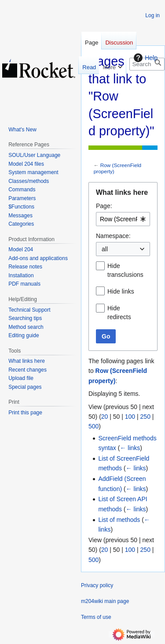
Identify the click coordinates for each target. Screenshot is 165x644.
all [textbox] (105, 249)
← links (130, 448)
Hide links (121, 291)
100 (130, 417)
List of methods (119, 520)
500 (93, 426)
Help (145, 58)
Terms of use (96, 617)
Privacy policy (97, 585)
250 (145, 417)
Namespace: (113, 236)
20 (105, 417)
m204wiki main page (105, 601)
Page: (104, 206)
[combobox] (123, 219)
